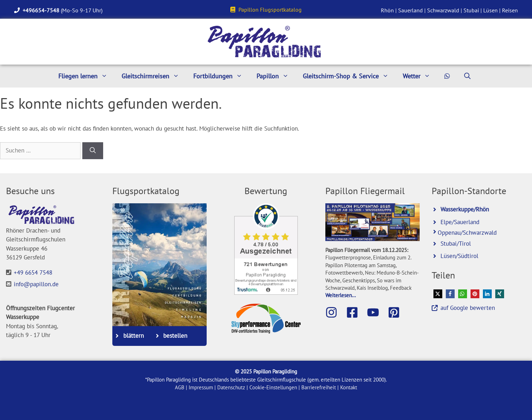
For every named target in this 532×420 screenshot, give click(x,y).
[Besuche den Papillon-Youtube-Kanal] (377, 312)
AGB (180, 387)
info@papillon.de (36, 284)
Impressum (201, 387)
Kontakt (349, 387)
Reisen (510, 10)
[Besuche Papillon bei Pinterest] (397, 312)
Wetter (420, 76)
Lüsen (490, 10)
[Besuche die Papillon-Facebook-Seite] (356, 312)
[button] (438, 294)
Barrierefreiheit (319, 387)
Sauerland (410, 10)
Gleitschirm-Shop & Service (349, 76)
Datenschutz (231, 387)
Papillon (276, 76)
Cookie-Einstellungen (273, 387)
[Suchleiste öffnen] (467, 76)
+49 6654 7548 (33, 272)
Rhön (387, 10)
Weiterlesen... (341, 295)
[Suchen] (93, 151)
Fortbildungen (221, 76)
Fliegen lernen (86, 76)
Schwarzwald (443, 10)
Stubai (471, 10)
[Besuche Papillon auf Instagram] (335, 312)
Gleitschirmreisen (154, 76)
